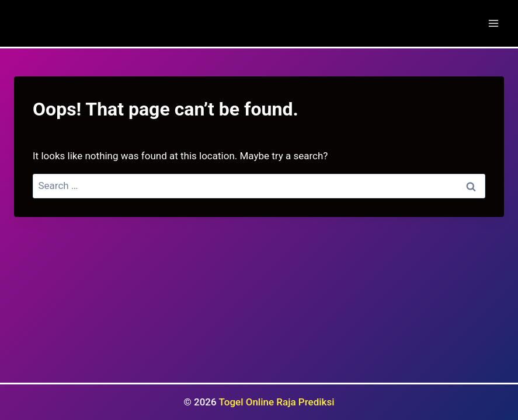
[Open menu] (493, 23)
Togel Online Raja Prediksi (277, 402)
